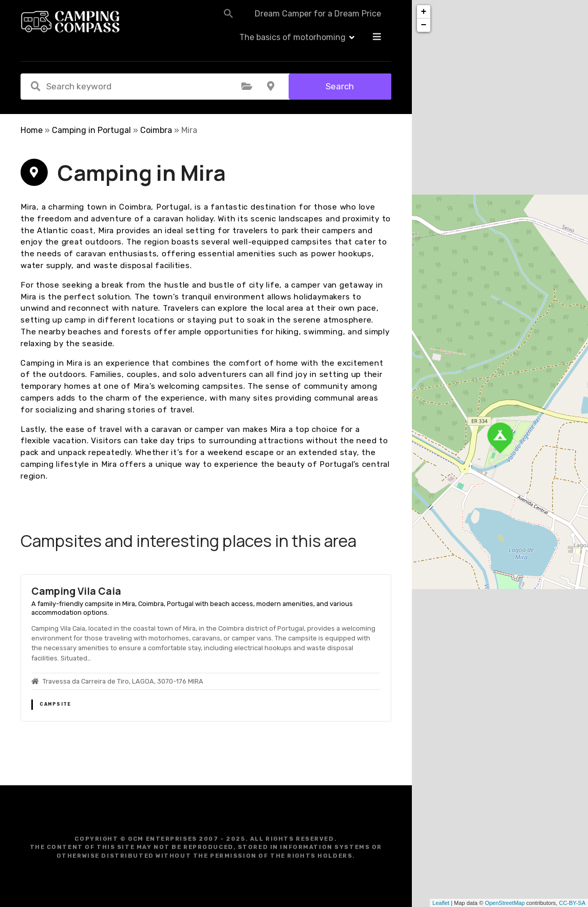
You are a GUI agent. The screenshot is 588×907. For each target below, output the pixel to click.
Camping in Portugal (91, 130)
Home (32, 130)
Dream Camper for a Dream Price (290, 22)
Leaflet (441, 903)
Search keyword (35, 86)
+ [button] (424, 12)
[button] (200, 22)
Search (340, 86)
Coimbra (156, 130)
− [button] (424, 25)
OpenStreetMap (505, 903)
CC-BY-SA (572, 903)
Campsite (55, 704)
